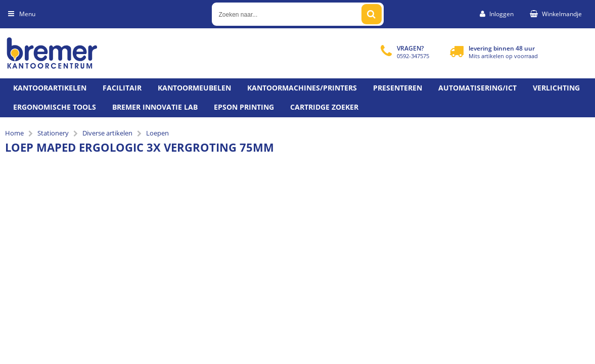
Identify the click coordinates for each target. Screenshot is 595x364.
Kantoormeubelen (194, 88)
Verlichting (556, 88)
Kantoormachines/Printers (302, 88)
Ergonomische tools (55, 107)
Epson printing (244, 107)
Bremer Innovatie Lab (155, 107)
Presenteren (398, 88)
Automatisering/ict (477, 88)
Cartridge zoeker (324, 107)
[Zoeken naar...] (372, 14)
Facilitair (122, 88)
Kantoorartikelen (50, 88)
